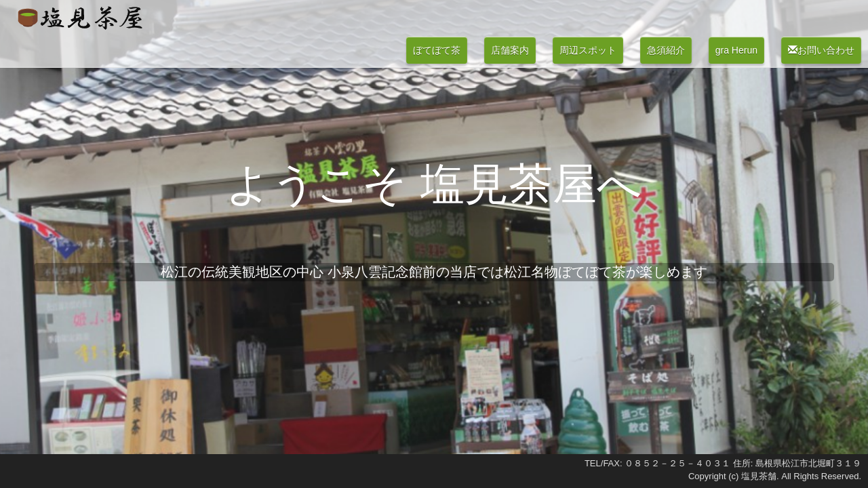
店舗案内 (510, 50)
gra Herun (736, 50)
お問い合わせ (821, 50)
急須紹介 (666, 50)
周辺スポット (588, 50)
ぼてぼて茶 (437, 50)
